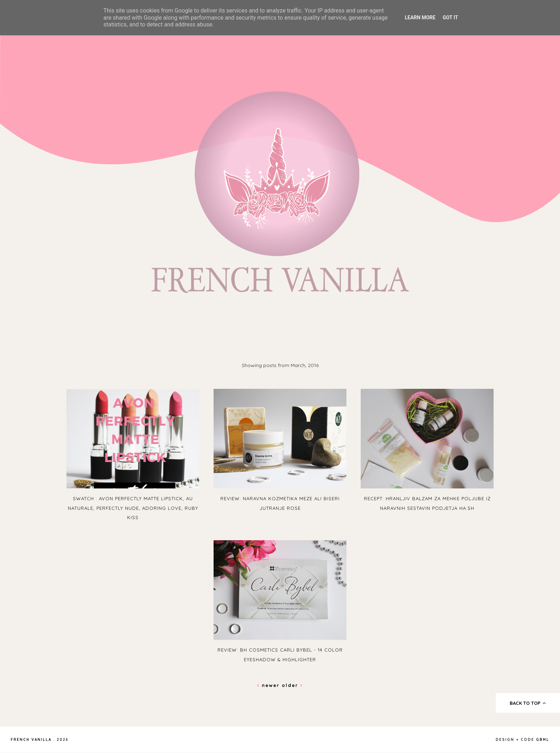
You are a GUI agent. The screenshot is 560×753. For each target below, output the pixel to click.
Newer (269, 685)
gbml (543, 740)
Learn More (420, 17)
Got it (450, 17)
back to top (528, 703)
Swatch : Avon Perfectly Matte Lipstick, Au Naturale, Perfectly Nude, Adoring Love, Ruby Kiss (133, 508)
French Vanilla (31, 740)
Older (292, 685)
